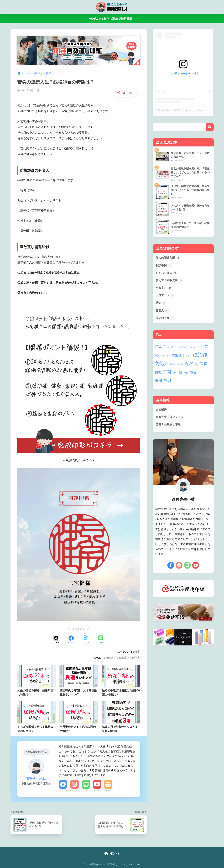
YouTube (97, 790)
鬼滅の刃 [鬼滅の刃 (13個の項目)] (163, 382)
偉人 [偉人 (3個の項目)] (157, 357)
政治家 (123, 658)
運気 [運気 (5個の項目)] (193, 374)
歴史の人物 (166, 319)
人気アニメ (166, 296)
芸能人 (110, 658)
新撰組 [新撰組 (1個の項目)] (173, 366)
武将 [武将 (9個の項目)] (204, 365)
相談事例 (164, 266)
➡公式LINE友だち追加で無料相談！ (112, 19)
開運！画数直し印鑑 (169, 426)
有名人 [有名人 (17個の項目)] (191, 365)
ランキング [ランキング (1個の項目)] (183, 349)
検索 (210, 127)
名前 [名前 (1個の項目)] (169, 357)
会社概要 (162, 411)
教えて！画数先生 (170, 281)
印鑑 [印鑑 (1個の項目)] (163, 357)
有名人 (163, 312)
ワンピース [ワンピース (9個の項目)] (199, 348)
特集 (137, 652)
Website (108, 790)
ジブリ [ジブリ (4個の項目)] (172, 348)
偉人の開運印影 (169, 258)
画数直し (164, 289)
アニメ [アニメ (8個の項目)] (160, 348)
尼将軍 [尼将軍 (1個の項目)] (188, 357)
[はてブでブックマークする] (86, 640)
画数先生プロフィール (170, 419)
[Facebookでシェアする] (71, 640)
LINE (86, 790)
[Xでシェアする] (56, 640)
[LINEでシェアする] (101, 640)
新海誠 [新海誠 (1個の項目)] (180, 366)
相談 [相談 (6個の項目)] (158, 374)
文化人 (136, 658)
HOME (112, 853)
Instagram (75, 790)
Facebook (63, 790)
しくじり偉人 (167, 273)
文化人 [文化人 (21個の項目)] (161, 365)
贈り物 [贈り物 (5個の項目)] (184, 374)
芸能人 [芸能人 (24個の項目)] (170, 374)
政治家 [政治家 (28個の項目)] (200, 356)
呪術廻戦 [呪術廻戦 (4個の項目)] (178, 357)
